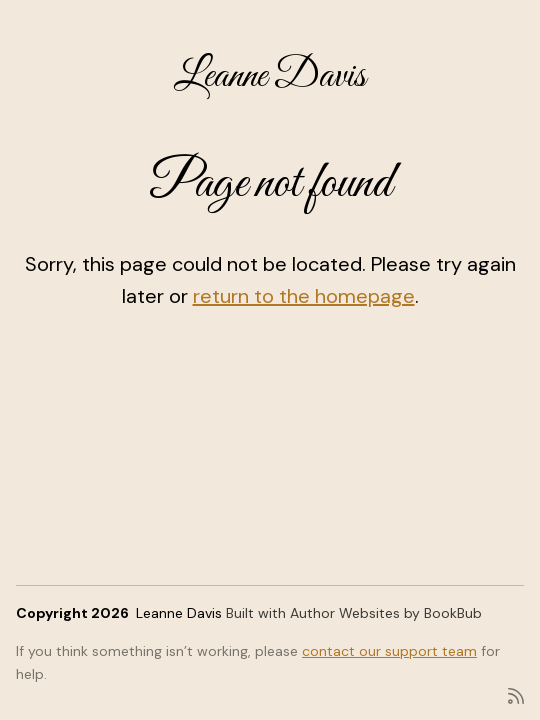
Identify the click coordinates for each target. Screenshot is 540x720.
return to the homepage (304, 296)
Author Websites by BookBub (386, 613)
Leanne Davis (270, 76)
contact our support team (389, 651)
